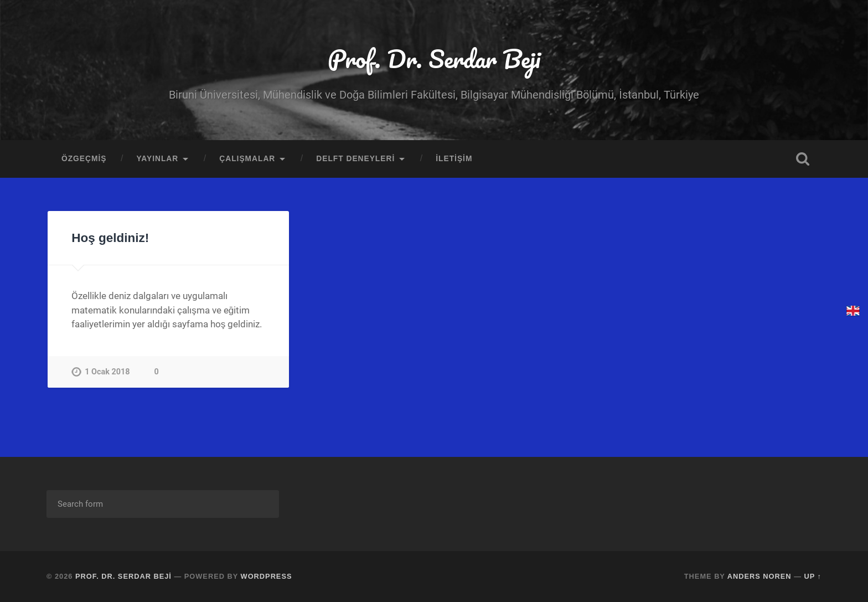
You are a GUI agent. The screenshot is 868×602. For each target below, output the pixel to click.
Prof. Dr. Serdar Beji (434, 58)
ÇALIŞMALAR (247, 159)
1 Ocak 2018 (107, 372)
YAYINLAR (157, 159)
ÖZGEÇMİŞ (84, 159)
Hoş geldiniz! (110, 238)
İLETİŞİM (454, 159)
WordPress (267, 576)
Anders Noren (759, 576)
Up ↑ (813, 576)
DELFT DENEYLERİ (355, 159)
